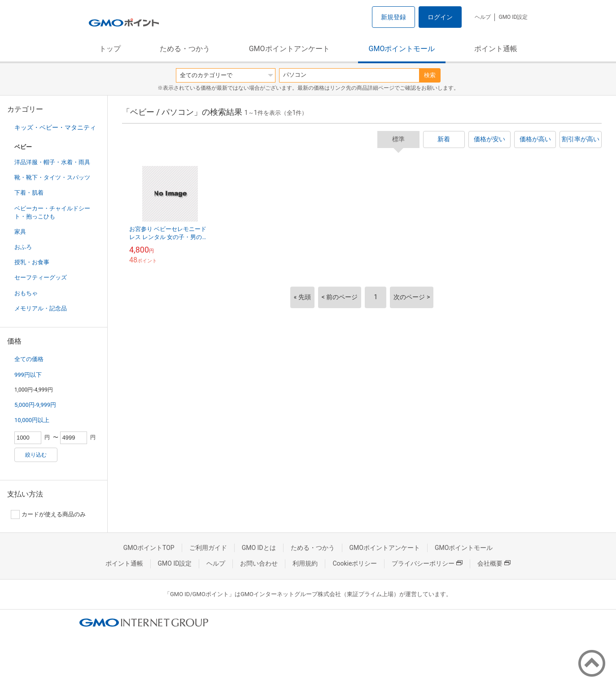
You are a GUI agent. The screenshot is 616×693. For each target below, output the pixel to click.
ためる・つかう (185, 49)
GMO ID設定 (513, 17)
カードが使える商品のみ (48, 514)
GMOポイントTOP (149, 548)
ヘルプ (483, 17)
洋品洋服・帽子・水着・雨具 (52, 162)
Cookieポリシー (355, 563)
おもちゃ (26, 293)
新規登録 (393, 17)
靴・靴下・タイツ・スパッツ (52, 177)
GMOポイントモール (402, 49)
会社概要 (494, 563)
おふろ (23, 247)
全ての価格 (29, 359)
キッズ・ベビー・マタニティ (55, 127)
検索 (430, 75)
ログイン (440, 17)
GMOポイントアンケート (289, 49)
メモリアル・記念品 (41, 308)
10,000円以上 (32, 420)
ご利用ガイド (208, 548)
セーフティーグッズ (41, 277)
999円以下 (28, 375)
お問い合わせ (259, 563)
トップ (110, 49)
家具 (20, 232)
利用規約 (305, 563)
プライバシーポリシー (427, 563)
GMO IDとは (259, 548)
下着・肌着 (29, 193)
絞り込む (36, 455)
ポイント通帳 (496, 49)
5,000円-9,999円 (35, 405)
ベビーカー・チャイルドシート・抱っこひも (52, 212)
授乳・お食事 (32, 262)
